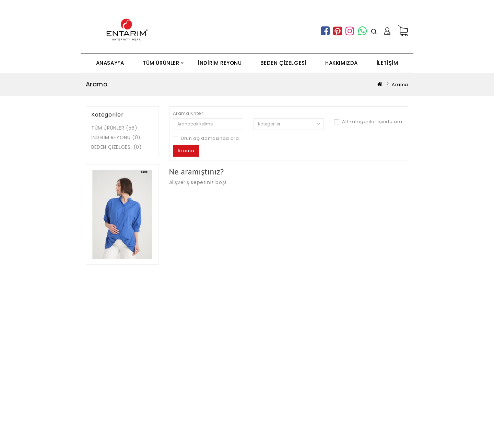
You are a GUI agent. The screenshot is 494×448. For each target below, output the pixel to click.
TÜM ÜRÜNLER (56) (114, 128)
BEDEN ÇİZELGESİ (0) (116, 147)
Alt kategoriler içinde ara (368, 122)
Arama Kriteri (189, 113)
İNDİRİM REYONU (220, 63)
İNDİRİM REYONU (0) (116, 137)
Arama (400, 84)
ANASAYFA (110, 63)
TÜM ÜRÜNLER (161, 63)
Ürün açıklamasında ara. (207, 138)
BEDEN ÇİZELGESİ (283, 63)
